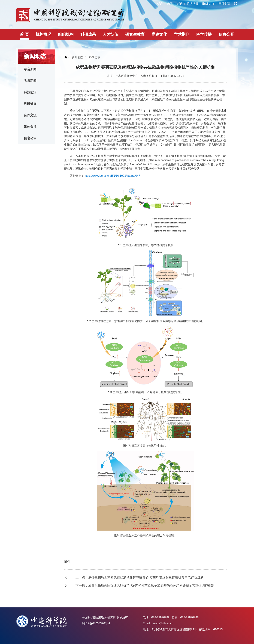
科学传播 (204, 34)
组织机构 (66, 34)
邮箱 (180, 4)
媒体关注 (30, 127)
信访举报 (192, 4)
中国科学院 (223, 4)
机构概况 (43, 34)
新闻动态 (77, 57)
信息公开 (226, 34)
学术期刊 (182, 34)
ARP (160, 4)
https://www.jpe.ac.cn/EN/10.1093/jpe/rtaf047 (112, 176)
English (207, 4)
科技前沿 (30, 92)
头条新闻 (30, 81)
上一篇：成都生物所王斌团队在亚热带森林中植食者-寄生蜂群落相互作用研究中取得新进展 (140, 577)
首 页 (24, 34)
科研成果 (88, 34)
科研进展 (30, 104)
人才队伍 (111, 34)
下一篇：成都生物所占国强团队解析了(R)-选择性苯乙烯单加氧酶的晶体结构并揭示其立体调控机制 (145, 586)
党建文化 (159, 34)
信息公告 (30, 138)
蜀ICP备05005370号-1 (96, 623)
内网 (170, 4)
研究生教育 (135, 34)
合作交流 (30, 115)
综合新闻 (30, 69)
